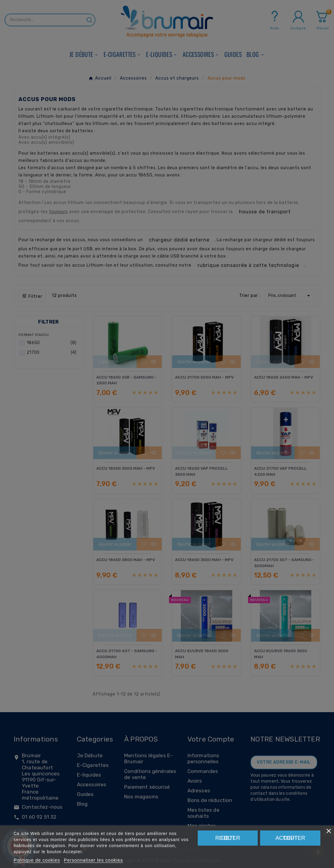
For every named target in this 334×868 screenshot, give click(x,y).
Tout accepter (290, 838)
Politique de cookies (37, 860)
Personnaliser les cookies (93, 860)
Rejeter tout (228, 838)
